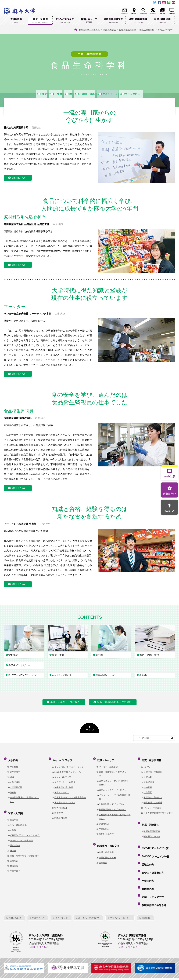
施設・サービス (62, 789)
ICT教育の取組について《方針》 (25, 829)
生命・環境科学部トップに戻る (114, 702)
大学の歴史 (15, 769)
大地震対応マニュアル (65, 800)
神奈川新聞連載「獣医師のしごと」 (24, 796)
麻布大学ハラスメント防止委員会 (70, 794)
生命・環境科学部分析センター (24, 850)
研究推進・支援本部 (153, 769)
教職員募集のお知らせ (153, 876)
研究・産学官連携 (138, 21)
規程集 (13, 789)
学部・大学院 (40, 21)
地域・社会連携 (106, 846)
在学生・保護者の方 (152, 856)
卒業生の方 (104, 826)
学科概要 (18, 94)
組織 (12, 774)
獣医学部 (14, 814)
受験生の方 (147, 851)
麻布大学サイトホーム (60, 956)
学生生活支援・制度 (64, 784)
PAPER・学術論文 (153, 805)
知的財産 (148, 784)
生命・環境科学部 (18, 819)
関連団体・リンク (152, 830)
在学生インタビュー (157, 94)
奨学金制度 (15, 840)
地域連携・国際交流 (113, 21)
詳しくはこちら (40, 916)
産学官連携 (149, 779)
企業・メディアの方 (152, 871)
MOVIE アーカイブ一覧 (154, 841)
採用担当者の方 (106, 831)
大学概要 (16, 21)
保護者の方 (104, 821)
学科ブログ (15, 865)
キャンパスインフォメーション (69, 764)
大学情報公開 (16, 784)
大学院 (13, 824)
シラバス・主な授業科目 (21, 834)
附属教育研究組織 (152, 825)
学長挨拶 (14, 764)
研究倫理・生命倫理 (153, 800)
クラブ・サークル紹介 (65, 779)
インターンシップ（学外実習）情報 (115, 794)
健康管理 (59, 810)
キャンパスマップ (63, 774)
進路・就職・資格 (89, 94)
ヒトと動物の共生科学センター (158, 810)
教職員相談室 (61, 815)
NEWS (147, 764)
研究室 (63, 94)
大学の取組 (15, 779)
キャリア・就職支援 (108, 764)
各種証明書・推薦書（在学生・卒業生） (115, 814)
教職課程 (14, 860)
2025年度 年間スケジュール (68, 769)
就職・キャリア (89, 21)
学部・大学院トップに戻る (65, 702)
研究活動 (148, 774)
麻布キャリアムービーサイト (113, 787)
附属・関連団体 (162, 21)
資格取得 (14, 855)
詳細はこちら (19, 178)
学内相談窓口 (61, 805)
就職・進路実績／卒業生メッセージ (115, 771)
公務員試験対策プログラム (112, 801)
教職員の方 (147, 866)
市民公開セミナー (107, 851)
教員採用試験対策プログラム (113, 807)
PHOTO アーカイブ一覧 (155, 846)
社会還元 (148, 789)
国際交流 (103, 857)
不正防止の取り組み (153, 794)
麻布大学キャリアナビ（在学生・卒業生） (115, 780)
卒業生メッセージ (122, 94)
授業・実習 (41, 94)
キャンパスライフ (65, 21)
